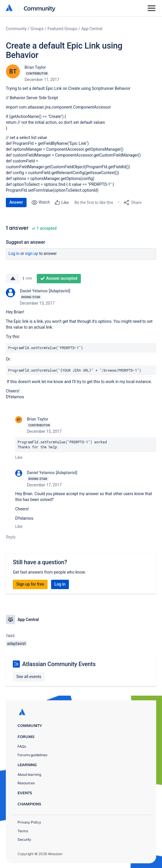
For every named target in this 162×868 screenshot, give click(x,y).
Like (19, 457)
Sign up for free (30, 584)
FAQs (22, 746)
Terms (23, 831)
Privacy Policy (29, 822)
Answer (16, 202)
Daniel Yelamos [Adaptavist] (45, 291)
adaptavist (16, 644)
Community (40, 8)
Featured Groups (62, 29)
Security (24, 839)
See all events (29, 677)
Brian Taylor (35, 67)
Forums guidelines (32, 755)
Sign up (32, 253)
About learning (29, 774)
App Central (92, 29)
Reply (11, 537)
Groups (37, 29)
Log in (14, 253)
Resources (26, 783)
